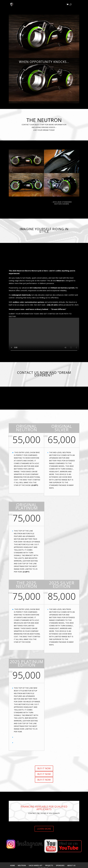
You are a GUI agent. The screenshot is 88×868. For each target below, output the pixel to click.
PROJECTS (49, 865)
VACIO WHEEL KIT (36, 865)
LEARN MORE (44, 829)
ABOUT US (71, 865)
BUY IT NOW (44, 768)
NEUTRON (22, 865)
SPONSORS (60, 865)
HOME (13, 865)
